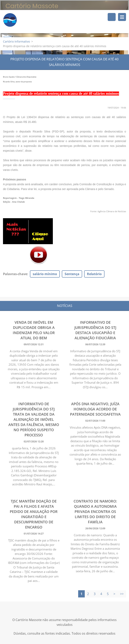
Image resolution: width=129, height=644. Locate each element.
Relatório (94, 274)
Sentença (72, 274)
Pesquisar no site (112, 17)
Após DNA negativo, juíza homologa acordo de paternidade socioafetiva (95, 409)
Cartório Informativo (16, 42)
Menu (122, 17)
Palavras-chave (15, 274)
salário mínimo (45, 274)
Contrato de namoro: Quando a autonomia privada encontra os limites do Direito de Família (95, 512)
